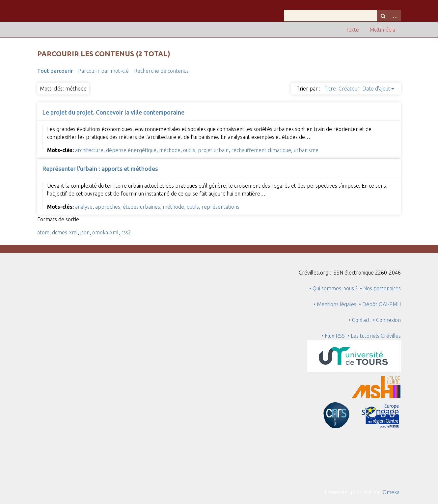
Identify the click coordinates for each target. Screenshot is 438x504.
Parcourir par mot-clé (103, 71)
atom (43, 232)
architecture (89, 150)
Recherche (383, 16)
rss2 (126, 232)
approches (108, 207)
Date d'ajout (376, 89)
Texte (352, 30)
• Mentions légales (335, 304)
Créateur (349, 89)
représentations (220, 207)
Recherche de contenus (161, 71)
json (85, 232)
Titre (330, 89)
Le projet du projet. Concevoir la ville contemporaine (113, 112)
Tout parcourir (55, 71)
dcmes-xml (65, 232)
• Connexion (387, 320)
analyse (84, 207)
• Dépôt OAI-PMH (380, 304)
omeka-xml (105, 232)
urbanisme (306, 150)
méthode (170, 150)
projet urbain (213, 150)
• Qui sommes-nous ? (333, 288)
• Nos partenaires (380, 288)
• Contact (361, 320)
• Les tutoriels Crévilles (374, 336)
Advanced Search (395, 16)
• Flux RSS (333, 336)
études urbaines (141, 207)
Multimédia (382, 30)
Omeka (391, 492)
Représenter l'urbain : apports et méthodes (100, 169)
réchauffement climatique (261, 150)
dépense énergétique (131, 150)
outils (189, 150)
